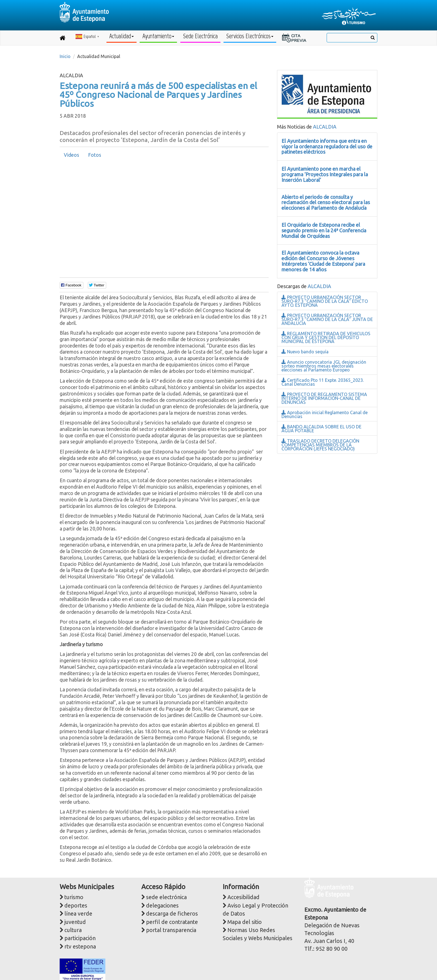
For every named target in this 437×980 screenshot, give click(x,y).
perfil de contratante (172, 922)
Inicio (65, 56)
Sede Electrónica (200, 36)
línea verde (78, 914)
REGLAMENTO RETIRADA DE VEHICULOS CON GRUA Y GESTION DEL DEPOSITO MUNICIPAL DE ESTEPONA (326, 337)
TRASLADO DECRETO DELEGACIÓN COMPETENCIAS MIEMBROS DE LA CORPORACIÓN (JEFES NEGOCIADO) (320, 445)
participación (80, 938)
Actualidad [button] (122, 36)
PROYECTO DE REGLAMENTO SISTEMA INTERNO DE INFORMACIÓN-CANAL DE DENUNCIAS (324, 398)
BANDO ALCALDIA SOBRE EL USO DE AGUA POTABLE (321, 429)
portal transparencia (171, 930)
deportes (76, 906)
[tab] (71, 155)
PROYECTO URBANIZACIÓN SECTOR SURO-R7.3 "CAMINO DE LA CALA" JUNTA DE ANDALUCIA (327, 319)
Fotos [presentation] (95, 155)
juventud (75, 922)
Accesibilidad (243, 897)
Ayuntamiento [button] (158, 36)
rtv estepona (80, 947)
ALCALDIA (325, 127)
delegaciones (162, 906)
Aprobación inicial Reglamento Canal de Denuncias (325, 414)
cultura (73, 930)
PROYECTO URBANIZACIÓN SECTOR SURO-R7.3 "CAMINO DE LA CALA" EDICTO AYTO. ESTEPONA (325, 301)
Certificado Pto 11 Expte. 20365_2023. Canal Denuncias (323, 382)
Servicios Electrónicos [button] (250, 36)
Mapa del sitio (245, 922)
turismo (74, 897)
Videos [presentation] (71, 155)
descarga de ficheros (172, 914)
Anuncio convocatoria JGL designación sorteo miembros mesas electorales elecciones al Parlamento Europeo (324, 366)
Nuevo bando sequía (305, 352)
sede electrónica (166, 897)
